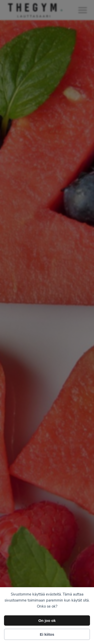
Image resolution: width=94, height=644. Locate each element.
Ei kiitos (47, 634)
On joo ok (47, 621)
